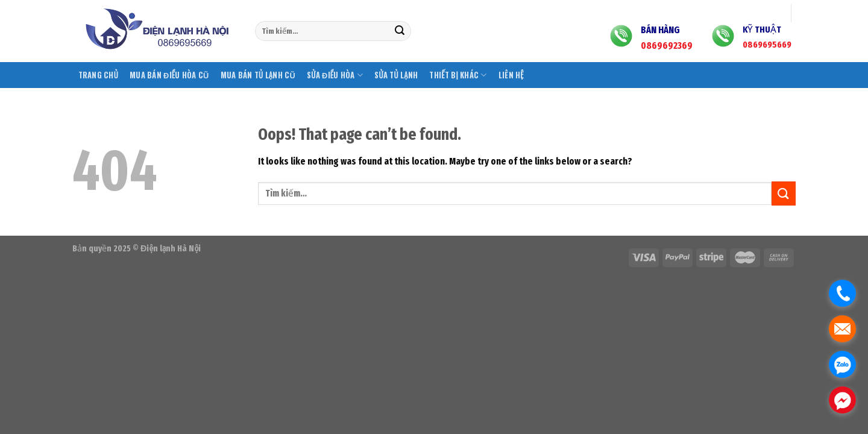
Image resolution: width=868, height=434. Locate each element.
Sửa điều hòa (335, 75)
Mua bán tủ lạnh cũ (258, 75)
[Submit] (400, 31)
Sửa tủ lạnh (396, 75)
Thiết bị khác (458, 75)
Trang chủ (98, 75)
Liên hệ (511, 75)
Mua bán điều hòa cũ (169, 75)
